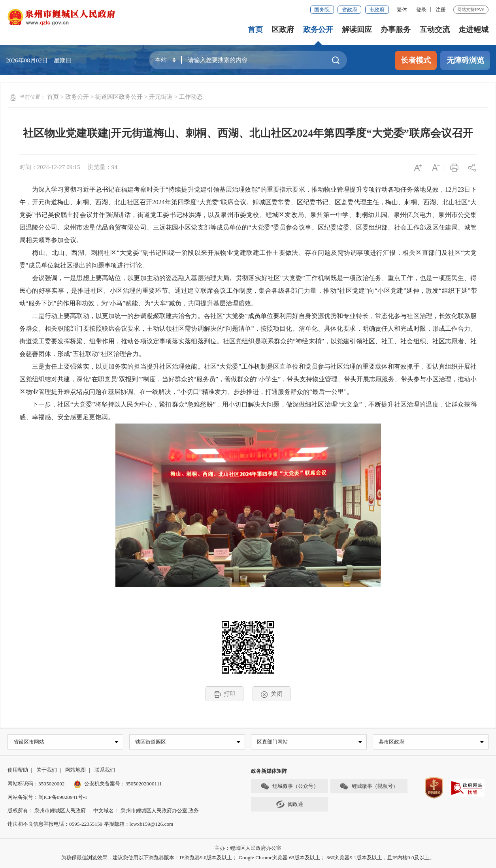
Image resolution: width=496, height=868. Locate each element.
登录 (421, 10)
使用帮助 (18, 771)
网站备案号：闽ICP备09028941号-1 (47, 797)
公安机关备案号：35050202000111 (118, 784)
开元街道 (161, 97)
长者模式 (416, 60)
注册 (441, 10)
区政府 (283, 29)
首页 (255, 29)
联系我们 (105, 771)
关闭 (272, 694)
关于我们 (47, 771)
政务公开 (318, 29)
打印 (225, 694)
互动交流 (435, 29)
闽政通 (290, 805)
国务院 (322, 10)
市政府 (377, 10)
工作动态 (191, 97)
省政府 (350, 10)
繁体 (402, 10)
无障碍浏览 (465, 60)
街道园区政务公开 (119, 97)
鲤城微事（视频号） (369, 787)
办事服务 (396, 29)
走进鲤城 (473, 29)
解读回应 (357, 29)
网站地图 (75, 771)
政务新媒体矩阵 (269, 772)
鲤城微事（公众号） (290, 787)
